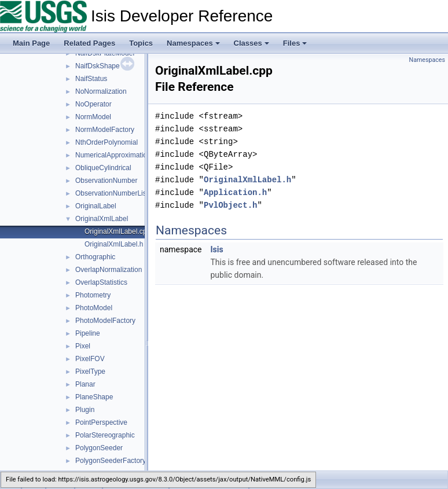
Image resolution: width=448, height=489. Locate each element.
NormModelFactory (105, 130)
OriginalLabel (96, 206)
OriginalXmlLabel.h (114, 244)
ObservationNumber (106, 181)
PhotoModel (94, 308)
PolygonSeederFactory (111, 461)
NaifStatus (91, 79)
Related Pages (89, 43)
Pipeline (88, 333)
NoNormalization (101, 91)
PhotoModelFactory (105, 321)
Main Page (31, 43)
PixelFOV (90, 359)
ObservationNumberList (112, 193)
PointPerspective (101, 422)
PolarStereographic (105, 435)
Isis (216, 249)
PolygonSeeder (99, 448)
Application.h (235, 192)
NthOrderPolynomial (107, 142)
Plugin (85, 410)
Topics (141, 43)
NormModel (93, 117)
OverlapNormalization (109, 270)
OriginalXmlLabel (102, 219)
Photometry (93, 295)
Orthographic (95, 257)
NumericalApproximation (113, 155)
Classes (251, 43)
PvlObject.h (230, 205)
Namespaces (193, 43)
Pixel (83, 346)
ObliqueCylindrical (103, 168)
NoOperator (93, 104)
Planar (85, 384)
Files (295, 43)
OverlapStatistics (101, 282)
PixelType (90, 372)
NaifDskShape (98, 66)
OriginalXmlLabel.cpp (117, 231)
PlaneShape (94, 397)
